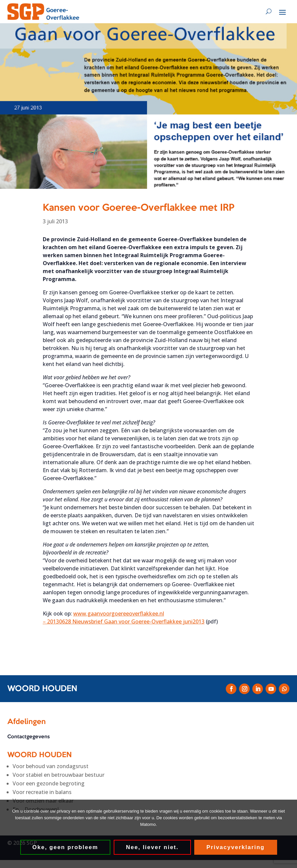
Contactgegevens (29, 737)
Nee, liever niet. (152, 847)
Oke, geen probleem (65, 847)
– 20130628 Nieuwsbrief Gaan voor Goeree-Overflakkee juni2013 (124, 621)
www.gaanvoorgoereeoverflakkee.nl (119, 614)
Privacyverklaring (236, 847)
